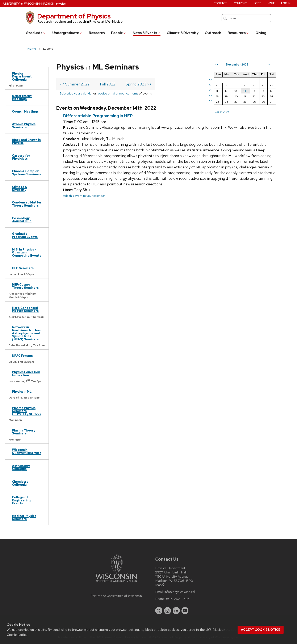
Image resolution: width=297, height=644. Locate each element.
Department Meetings (22, 97)
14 (245, 91)
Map (160, 585)
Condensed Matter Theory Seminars (27, 204)
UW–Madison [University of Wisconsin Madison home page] (29, 4)
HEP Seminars (23, 268)
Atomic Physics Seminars (24, 125)
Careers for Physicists (21, 157)
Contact (220, 3)
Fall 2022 (108, 84)
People (119, 33)
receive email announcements (118, 93)
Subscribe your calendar (76, 93)
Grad (36, 33)
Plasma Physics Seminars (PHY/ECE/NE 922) (26, 411)
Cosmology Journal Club (22, 220)
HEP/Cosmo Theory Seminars (25, 286)
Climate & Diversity (183, 33)
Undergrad (67, 33)
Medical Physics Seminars (24, 517)
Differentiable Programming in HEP (98, 116)
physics (61, 4)
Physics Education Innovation (26, 373)
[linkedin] (176, 611)
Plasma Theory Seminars (24, 432)
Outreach (213, 33)
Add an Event (222, 112)
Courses (240, 3)
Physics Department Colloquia (22, 76)
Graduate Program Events (25, 235)
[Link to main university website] (116, 583)
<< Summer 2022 (75, 84)
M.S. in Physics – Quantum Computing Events (27, 252)
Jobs (257, 3)
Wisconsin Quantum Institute (27, 451)
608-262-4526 (178, 599)
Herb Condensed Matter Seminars (25, 309)
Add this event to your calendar (84, 196)
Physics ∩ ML (22, 392)
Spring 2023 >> (139, 84)
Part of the (116, 596)
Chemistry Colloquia (20, 483)
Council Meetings (25, 111)
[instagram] (168, 611)
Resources (238, 33)
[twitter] (159, 611)
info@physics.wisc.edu (180, 592)
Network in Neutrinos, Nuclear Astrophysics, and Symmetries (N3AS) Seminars (27, 333)
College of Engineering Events (21, 500)
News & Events (147, 33)
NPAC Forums (22, 356)
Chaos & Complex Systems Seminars (26, 172)
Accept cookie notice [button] (261, 630)
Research (97, 33)
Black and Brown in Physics (26, 141)
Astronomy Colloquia (21, 467)
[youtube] (185, 611)
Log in (286, 3)
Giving (261, 33)
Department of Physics (74, 16)
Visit (271, 3)
